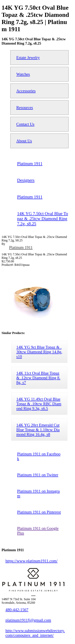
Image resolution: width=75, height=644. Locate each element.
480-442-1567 (17, 610)
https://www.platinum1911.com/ (31, 561)
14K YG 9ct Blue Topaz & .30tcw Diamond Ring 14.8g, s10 (39, 352)
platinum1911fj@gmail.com (28, 620)
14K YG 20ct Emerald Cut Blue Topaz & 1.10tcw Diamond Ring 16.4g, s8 (38, 430)
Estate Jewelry (28, 57)
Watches (23, 74)
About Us (24, 141)
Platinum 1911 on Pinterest (39, 512)
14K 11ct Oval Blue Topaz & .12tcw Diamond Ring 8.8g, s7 (38, 378)
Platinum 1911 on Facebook (39, 456)
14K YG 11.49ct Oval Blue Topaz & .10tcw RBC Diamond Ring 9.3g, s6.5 (39, 404)
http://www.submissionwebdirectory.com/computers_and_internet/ (35, 633)
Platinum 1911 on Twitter (38, 475)
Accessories (26, 91)
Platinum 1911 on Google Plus (38, 531)
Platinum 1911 (21, 247)
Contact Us (25, 124)
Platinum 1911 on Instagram (38, 493)
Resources (25, 107)
